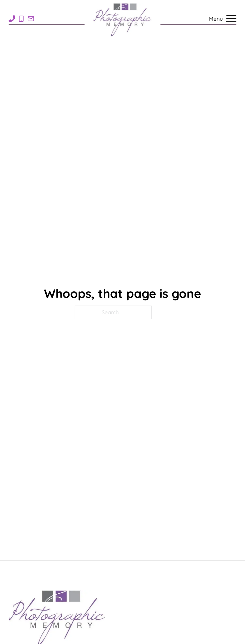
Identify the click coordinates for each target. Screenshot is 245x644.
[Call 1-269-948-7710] (12, 19)
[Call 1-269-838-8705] (21, 19)
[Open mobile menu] (231, 19)
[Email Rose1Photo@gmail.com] (31, 19)
